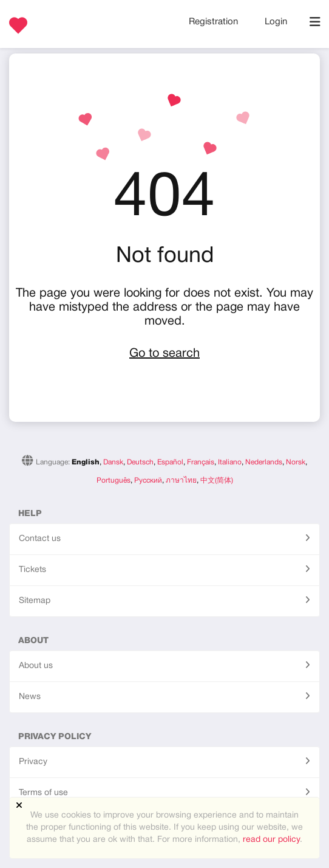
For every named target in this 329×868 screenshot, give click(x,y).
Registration (215, 22)
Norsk (296, 462)
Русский (148, 480)
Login (276, 22)
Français (201, 462)
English (86, 462)
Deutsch (140, 462)
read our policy (271, 840)
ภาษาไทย (181, 480)
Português (114, 480)
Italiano (230, 462)
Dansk (113, 462)
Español (170, 462)
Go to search (164, 354)
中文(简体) (217, 480)
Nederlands (264, 462)
